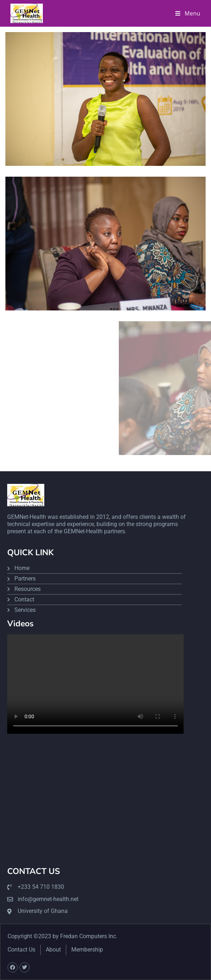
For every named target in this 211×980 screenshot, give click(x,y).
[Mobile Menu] (188, 13)
